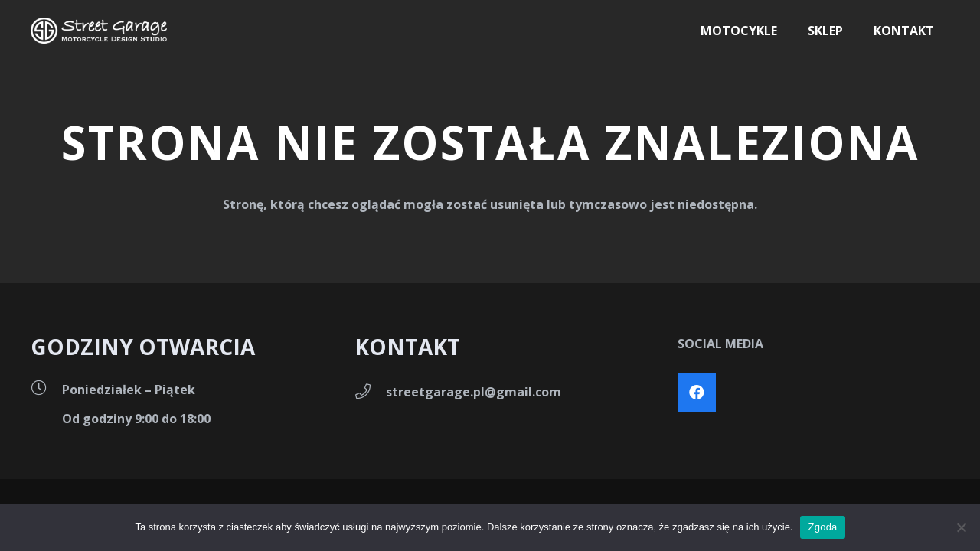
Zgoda (822, 527)
